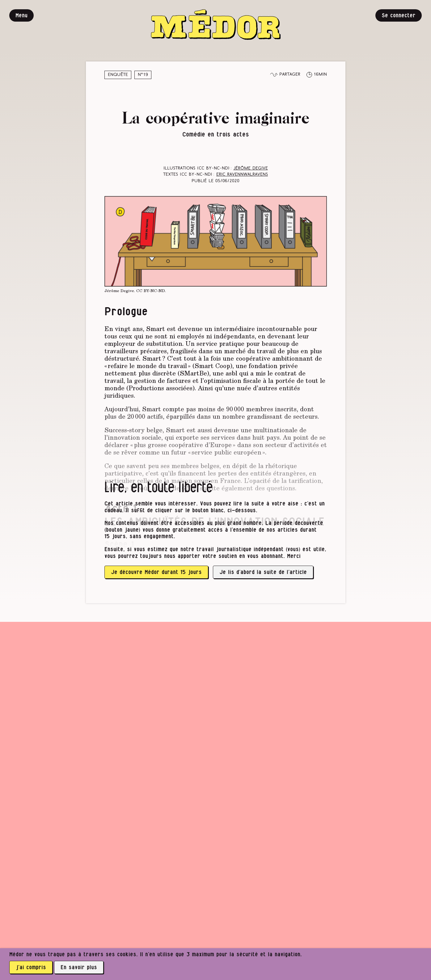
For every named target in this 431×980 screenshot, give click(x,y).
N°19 (143, 75)
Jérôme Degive (251, 168)
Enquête (118, 75)
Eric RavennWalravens (242, 175)
